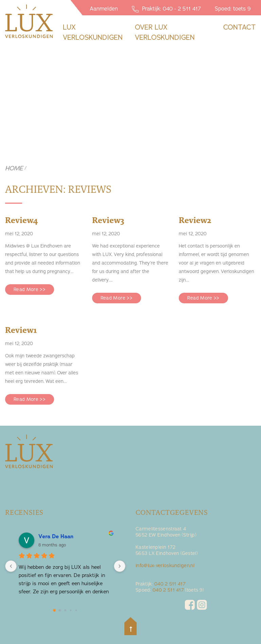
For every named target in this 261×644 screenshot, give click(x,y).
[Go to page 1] (60, 611)
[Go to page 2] (65, 610)
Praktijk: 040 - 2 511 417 (166, 9)
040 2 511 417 (170, 584)
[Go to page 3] (71, 611)
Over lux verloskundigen (165, 32)
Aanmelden (104, 9)
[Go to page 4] (76, 611)
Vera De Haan (56, 536)
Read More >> (30, 289)
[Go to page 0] (54, 610)
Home (14, 168)
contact (240, 27)
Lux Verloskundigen (93, 32)
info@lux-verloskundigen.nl (165, 565)
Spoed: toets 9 (233, 9)
